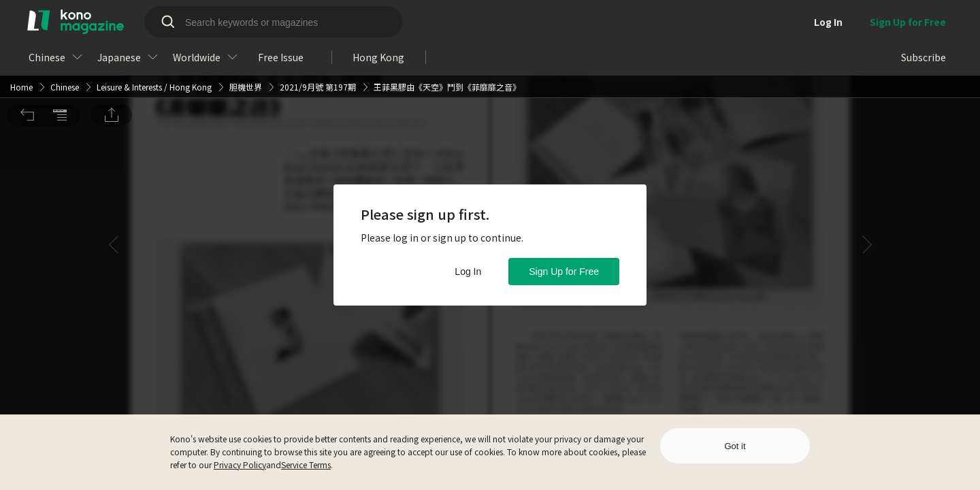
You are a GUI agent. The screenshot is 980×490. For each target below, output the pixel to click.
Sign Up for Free (564, 272)
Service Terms (306, 464)
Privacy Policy (240, 464)
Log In (468, 272)
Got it (735, 446)
